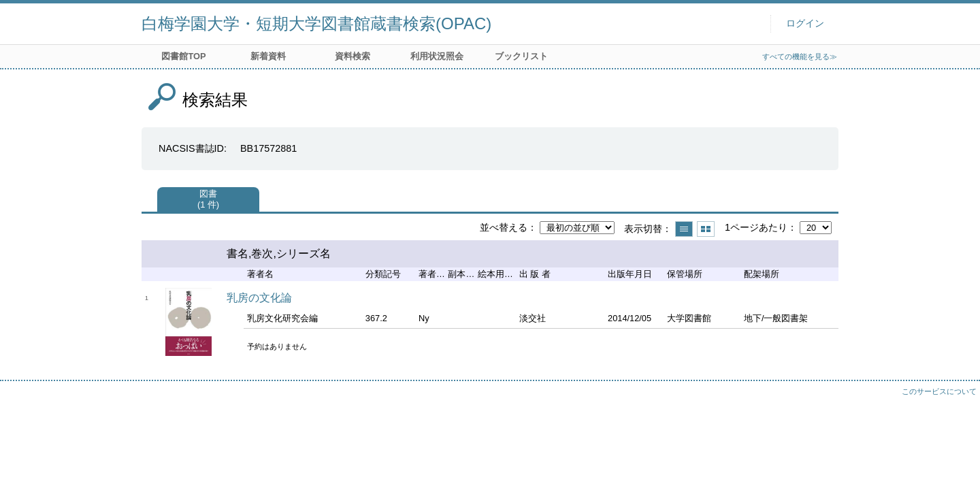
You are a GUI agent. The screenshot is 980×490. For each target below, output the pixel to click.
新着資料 (268, 56)
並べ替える (504, 227)
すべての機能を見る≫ (800, 56)
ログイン (805, 23)
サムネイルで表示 (706, 229)
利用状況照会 (437, 56)
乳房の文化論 (259, 298)
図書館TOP (183, 56)
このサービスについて (939, 391)
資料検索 (353, 56)
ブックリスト (521, 56)
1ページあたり (756, 227)
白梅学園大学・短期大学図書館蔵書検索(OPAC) (316, 23)
